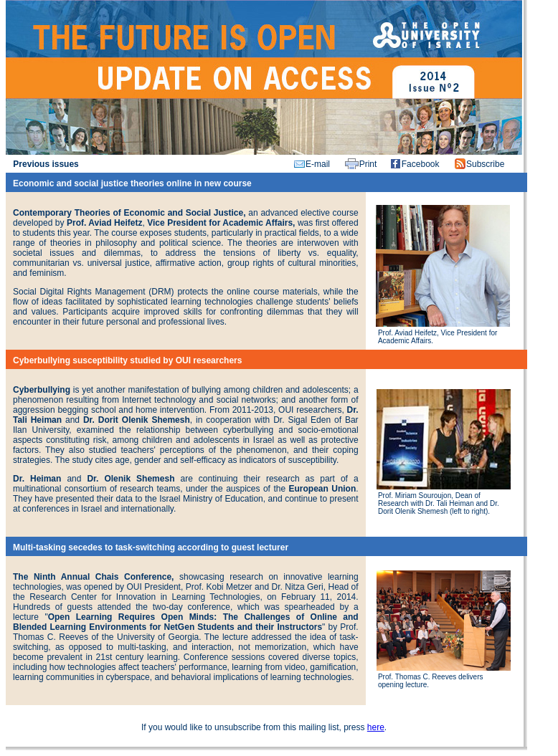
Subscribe (485, 164)
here (376, 727)
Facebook (421, 164)
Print (368, 164)
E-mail (318, 164)
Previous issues (46, 164)
